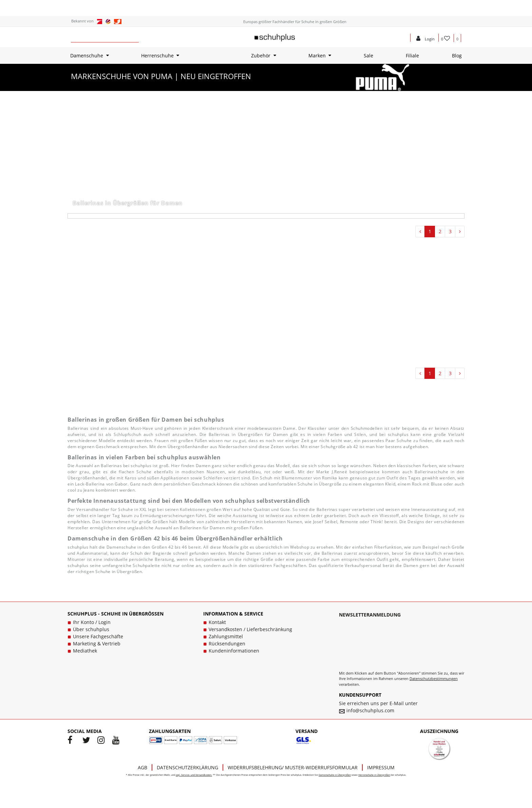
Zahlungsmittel (226, 636)
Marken (317, 56)
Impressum (381, 767)
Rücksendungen (227, 644)
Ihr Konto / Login (92, 622)
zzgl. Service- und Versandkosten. (194, 775)
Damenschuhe (87, 56)
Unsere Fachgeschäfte (98, 636)
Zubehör (261, 56)
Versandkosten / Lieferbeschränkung (250, 629)
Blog (457, 56)
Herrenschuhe (157, 56)
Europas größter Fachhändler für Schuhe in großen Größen (295, 22)
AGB (142, 767)
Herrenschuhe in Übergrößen (374, 775)
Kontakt (217, 622)
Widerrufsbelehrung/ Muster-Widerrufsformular (293, 767)
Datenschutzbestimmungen (434, 678)
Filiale (412, 56)
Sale (368, 56)
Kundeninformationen (234, 651)
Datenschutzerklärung (187, 767)
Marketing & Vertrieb (97, 644)
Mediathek (85, 651)
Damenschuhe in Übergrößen (335, 775)
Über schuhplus (91, 629)
